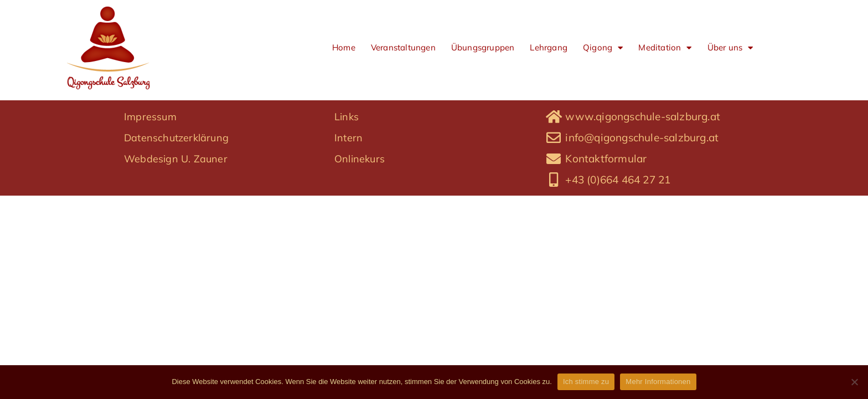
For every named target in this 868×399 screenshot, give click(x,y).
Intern (348, 196)
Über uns (730, 48)
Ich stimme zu (586, 382)
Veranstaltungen (403, 47)
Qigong (603, 48)
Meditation (665, 48)
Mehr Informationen (658, 382)
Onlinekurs (360, 218)
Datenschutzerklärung (176, 196)
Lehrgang (549, 47)
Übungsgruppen (483, 47)
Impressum (150, 175)
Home (344, 47)
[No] (854, 382)
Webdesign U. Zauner (176, 218)
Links (347, 175)
